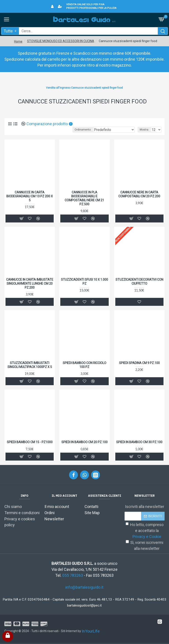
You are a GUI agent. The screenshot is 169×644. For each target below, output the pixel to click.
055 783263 (73, 575)
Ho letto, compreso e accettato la (145, 531)
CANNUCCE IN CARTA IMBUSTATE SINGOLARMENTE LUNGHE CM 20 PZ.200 (30, 284)
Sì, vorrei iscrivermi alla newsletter (144, 546)
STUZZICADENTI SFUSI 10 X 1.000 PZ (84, 282)
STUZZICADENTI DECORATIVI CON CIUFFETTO (139, 282)
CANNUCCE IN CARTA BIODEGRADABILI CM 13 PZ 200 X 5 (30, 196)
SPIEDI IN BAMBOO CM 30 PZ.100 (139, 442)
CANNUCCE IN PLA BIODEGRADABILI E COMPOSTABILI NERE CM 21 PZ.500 (84, 198)
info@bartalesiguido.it (84, 587)
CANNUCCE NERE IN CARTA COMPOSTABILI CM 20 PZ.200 (139, 194)
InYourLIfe (91, 631)
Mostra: (144, 130)
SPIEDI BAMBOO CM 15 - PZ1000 (30, 442)
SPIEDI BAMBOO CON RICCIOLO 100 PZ (84, 365)
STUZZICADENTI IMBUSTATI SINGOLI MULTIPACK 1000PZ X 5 (30, 365)
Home (18, 41)
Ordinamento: (83, 130)
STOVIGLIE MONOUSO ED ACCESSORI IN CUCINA (61, 41)
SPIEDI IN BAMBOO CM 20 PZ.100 (84, 442)
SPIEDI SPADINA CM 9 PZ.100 (139, 363)
